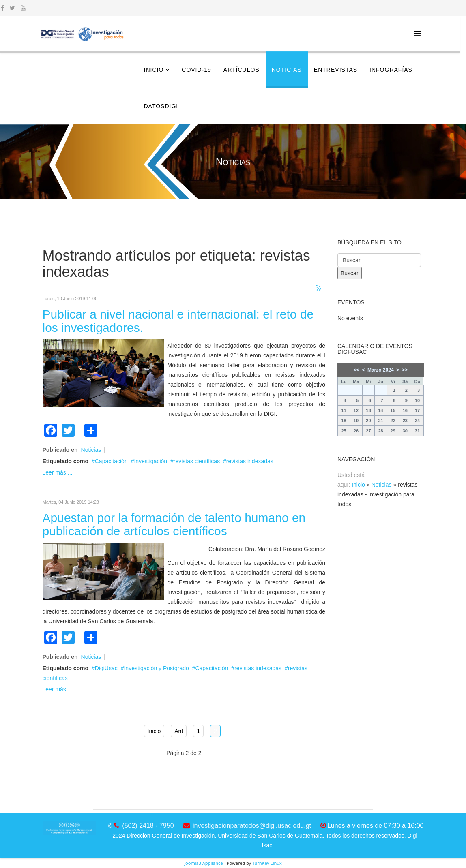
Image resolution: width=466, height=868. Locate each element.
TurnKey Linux (267, 863)
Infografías (391, 70)
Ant (179, 731)
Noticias (287, 70)
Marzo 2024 (381, 370)
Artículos (242, 70)
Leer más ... (58, 472)
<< (356, 370)
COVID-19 (196, 70)
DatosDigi (161, 106)
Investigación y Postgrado (156, 668)
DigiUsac (106, 668)
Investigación (150, 461)
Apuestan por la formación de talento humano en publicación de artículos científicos (174, 524)
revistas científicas (197, 461)
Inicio (154, 70)
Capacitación (111, 461)
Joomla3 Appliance (203, 863)
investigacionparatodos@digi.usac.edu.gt (252, 826)
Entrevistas (336, 70)
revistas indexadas (250, 461)
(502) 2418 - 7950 (148, 826)
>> (405, 370)
